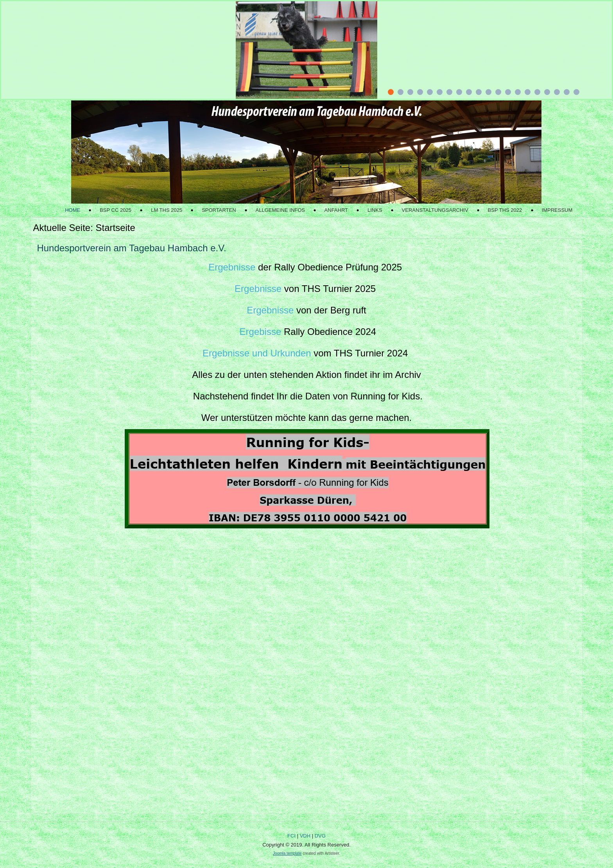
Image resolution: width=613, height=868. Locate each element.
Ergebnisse (232, 267)
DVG (320, 836)
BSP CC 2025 (116, 210)
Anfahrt (336, 210)
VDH (305, 836)
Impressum (557, 210)
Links (375, 210)
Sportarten (219, 210)
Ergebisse (261, 332)
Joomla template (287, 853)
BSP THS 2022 (505, 210)
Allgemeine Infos (280, 210)
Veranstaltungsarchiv (435, 210)
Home (73, 210)
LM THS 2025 (167, 210)
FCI (291, 836)
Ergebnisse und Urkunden (257, 353)
